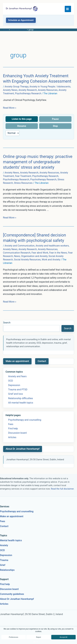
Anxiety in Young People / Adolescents (50, 87)
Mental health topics (11, 540)
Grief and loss (16, 394)
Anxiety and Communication (20, 246)
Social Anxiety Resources (27, 260)
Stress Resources (23, 183)
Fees (11, 424)
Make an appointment (17, 361)
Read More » (10, 108)
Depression (14, 385)
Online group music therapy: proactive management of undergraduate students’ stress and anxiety (38, 162)
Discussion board (17, 433)
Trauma (4, 560)
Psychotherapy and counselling (25, 420)
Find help (13, 429)
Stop (55, 126)
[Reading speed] (12, 133)
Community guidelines (12, 594)
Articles (12, 437)
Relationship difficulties (21, 398)
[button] (21, 20)
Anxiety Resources (48, 90)
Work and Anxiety (51, 260)
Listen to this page (22, 119)
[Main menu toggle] (68, 9)
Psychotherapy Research (28, 93)
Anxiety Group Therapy (17, 87)
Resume (22, 126)
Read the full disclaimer (62, 489)
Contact (42, 361)
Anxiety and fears (17, 376)
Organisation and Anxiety (34, 256)
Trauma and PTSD (18, 390)
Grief (3, 565)
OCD (11, 381)
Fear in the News (58, 253)
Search (7, 323)
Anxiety (4, 545)
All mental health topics (21, 403)
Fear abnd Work (40, 253)
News (17, 256)
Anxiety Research (28, 90)
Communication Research (17, 253)
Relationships (7, 570)
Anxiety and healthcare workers (52, 246)
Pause (55, 119)
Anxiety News (10, 90)
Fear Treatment (23, 176)
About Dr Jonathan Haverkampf (23, 449)
